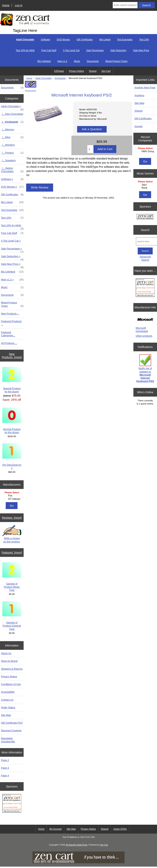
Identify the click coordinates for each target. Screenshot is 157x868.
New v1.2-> (12, 280)
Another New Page (145, 88)
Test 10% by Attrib (25, 50)
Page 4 (5, 776)
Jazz (146, 185)
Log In (19, 5)
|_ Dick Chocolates (12, 114)
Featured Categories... (8, 334)
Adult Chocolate (43, 78)
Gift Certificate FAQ (12, 723)
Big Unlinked (44, 61)
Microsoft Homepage (142, 330)
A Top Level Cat (71, 50)
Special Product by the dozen (12, 380)
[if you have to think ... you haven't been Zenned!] (78, 862)
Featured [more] (12, 553)
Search (145, 230)
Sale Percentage (95, 50)
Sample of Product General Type (12, 616)
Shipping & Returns (12, 669)
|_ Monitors (8, 145)
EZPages (59, 71)
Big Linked (105, 40)
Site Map (6, 715)
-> (12, 107)
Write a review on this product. (12, 534)
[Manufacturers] (12, 496)
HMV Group (146, 151)
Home (6, 5)
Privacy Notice (76, 71)
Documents (93, 61)
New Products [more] (12, 356)
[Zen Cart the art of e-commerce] (12, 804)
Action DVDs (120, 829)
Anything (139, 95)
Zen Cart (106, 71)
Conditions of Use (11, 684)
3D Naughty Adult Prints (77, 845)
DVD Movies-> (12, 187)
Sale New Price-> (12, 265)
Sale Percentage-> (12, 250)
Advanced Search (145, 258)
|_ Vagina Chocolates (12, 170)
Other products (144, 336)
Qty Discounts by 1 (12, 456)
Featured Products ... (11, 323)
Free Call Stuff (49, 50)
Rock (146, 188)
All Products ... (9, 343)
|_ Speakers (8, 160)
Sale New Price (141, 50)
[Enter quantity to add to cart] (90, 149)
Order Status (8, 707)
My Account (55, 829)
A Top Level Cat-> (11, 241)
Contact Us (7, 700)
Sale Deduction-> (12, 257)
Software (45, 40)
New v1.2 (62, 61)
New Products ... (10, 314)
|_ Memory (8, 129)
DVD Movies (63, 40)
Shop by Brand (9, 661)
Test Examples (125, 40)
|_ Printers (12, 153)
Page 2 (5, 760)
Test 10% (144, 40)
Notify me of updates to (145, 368)
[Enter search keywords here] (125, 5)
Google (138, 126)
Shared (93, 71)
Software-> (12, 179)
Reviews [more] (12, 518)
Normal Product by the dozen (12, 421)
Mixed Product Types (116, 61)
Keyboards (60, 78)
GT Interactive (12, 499)
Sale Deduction (118, 50)
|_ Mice (12, 137)
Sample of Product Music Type (12, 577)
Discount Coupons (11, 730)
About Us (6, 653)
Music (77, 61)
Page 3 (5, 768)
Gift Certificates (85, 40)
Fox (12, 496)
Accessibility (8, 692)
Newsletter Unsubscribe (8, 740)
